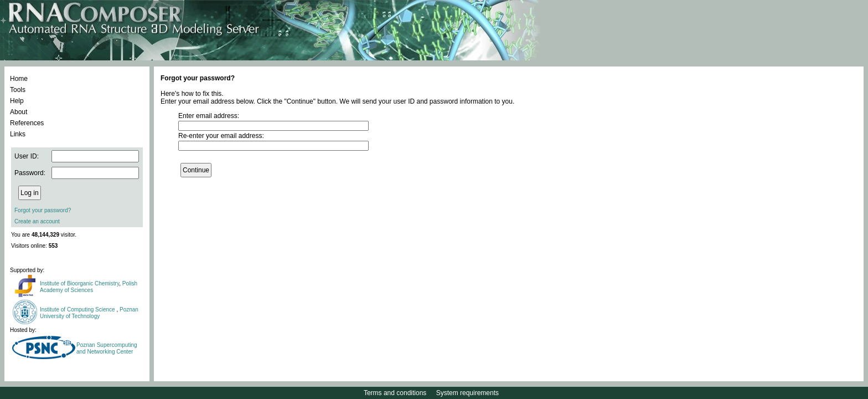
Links (18, 134)
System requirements (467, 393)
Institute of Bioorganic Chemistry (79, 283)
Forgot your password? (43, 210)
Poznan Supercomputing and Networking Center (107, 348)
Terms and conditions (395, 393)
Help (17, 101)
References (27, 123)
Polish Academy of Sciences (89, 287)
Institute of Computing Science (78, 310)
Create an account (37, 221)
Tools (18, 90)
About (19, 112)
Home (19, 79)
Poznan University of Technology (89, 313)
